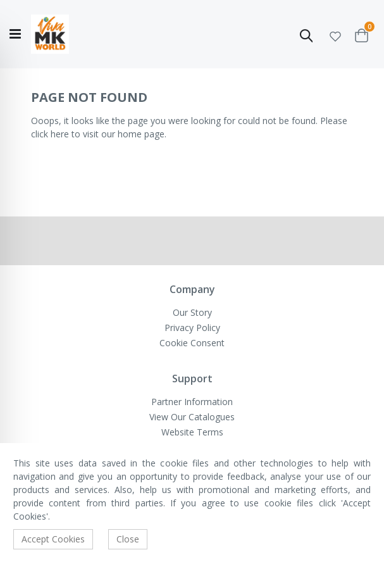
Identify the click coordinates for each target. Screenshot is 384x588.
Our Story (192, 312)
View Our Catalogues (192, 417)
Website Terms (192, 432)
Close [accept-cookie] (128, 539)
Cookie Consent (192, 343)
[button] (335, 34)
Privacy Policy (192, 328)
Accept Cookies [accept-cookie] (53, 539)
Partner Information (192, 402)
